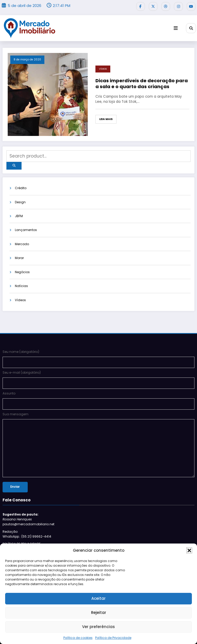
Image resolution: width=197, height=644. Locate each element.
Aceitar (98, 598)
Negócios (22, 269)
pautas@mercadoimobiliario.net (28, 510)
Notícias (21, 283)
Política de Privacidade (113, 638)
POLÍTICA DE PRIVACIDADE (22, 530)
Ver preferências (98, 627)
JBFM (19, 213)
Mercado (22, 241)
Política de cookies (78, 638)
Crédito (21, 185)
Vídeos (103, 68)
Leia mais (106, 118)
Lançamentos (26, 227)
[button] (189, 550)
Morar (19, 255)
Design (20, 199)
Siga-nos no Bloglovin (20, 537)
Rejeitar (99, 613)
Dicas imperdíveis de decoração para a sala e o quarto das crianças (142, 83)
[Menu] (178, 27)
